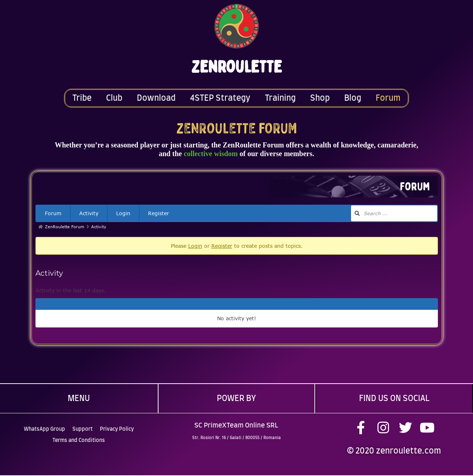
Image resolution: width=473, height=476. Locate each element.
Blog (353, 98)
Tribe (82, 98)
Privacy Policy (117, 427)
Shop (320, 98)
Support (83, 427)
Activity (89, 213)
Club (114, 98)
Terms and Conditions (79, 439)
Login (123, 213)
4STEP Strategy (220, 98)
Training (280, 98)
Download (156, 98)
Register (159, 213)
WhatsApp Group (45, 427)
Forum (388, 98)
